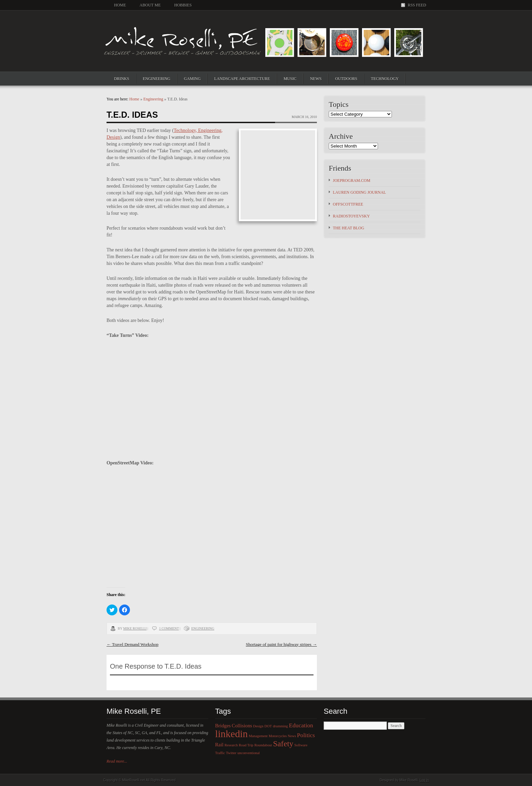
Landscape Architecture (242, 79)
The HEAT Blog (348, 228)
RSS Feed (417, 5)
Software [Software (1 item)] (301, 745)
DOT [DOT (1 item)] (268, 726)
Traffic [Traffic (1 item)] (220, 753)
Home (120, 5)
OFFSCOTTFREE (348, 204)
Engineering (157, 79)
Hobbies (183, 5)
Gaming (192, 79)
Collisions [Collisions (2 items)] (242, 726)
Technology (385, 79)
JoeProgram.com (351, 180)
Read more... (117, 761)
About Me (150, 5)
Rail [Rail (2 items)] (219, 745)
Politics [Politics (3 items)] (306, 735)
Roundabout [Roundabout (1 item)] (263, 745)
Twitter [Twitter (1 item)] (231, 753)
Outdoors (346, 79)
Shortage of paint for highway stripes (281, 644)
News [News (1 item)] (292, 736)
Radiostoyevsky (351, 216)
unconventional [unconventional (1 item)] (249, 753)
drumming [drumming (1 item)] (280, 726)
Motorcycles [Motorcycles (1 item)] (278, 736)
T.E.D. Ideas (132, 115)
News (316, 79)
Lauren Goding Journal (359, 192)
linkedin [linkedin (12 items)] (231, 734)
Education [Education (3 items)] (301, 725)
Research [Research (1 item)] (231, 745)
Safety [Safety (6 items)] (283, 744)
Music (290, 79)
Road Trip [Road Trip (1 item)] (246, 745)
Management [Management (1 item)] (258, 736)
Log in (424, 780)
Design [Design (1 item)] (258, 726)
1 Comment (169, 628)
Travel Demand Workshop (132, 644)
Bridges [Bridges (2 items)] (223, 726)
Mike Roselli (135, 628)
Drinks (122, 79)
